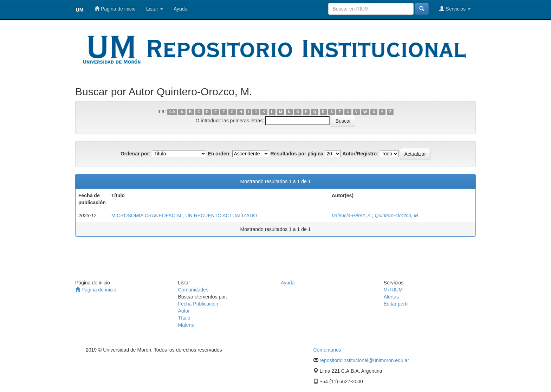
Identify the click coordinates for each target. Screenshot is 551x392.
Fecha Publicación (198, 304)
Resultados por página (297, 154)
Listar (155, 9)
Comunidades (193, 290)
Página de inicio (115, 9)
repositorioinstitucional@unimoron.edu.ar (364, 360)
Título (184, 318)
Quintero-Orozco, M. (397, 216)
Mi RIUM (393, 290)
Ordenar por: (136, 154)
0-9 (172, 112)
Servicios (455, 9)
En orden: (219, 154)
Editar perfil (396, 304)
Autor (184, 311)
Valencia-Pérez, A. (352, 216)
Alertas (391, 297)
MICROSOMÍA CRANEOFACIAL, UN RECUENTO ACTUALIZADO (184, 216)
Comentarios (327, 350)
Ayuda (180, 9)
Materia (186, 325)
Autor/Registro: (360, 154)
